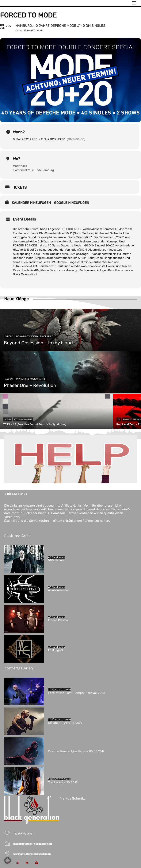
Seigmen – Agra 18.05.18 (65, 723)
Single (9, 336)
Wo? (16, 159)
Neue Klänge (16, 299)
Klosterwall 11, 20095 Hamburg (33, 170)
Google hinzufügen (72, 203)
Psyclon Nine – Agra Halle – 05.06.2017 (76, 751)
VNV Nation (56, 560)
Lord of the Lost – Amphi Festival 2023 (76, 693)
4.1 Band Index (56, 557)
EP (119, 419)
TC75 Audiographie (23, 419)
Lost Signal (56, 650)
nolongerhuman (59, 590)
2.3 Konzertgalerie (59, 690)
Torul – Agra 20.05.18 (63, 782)
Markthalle (20, 166)
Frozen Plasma (58, 620)
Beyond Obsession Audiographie (35, 336)
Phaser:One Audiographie (31, 379)
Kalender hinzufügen (31, 203)
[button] (8, 860)
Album (9, 379)
